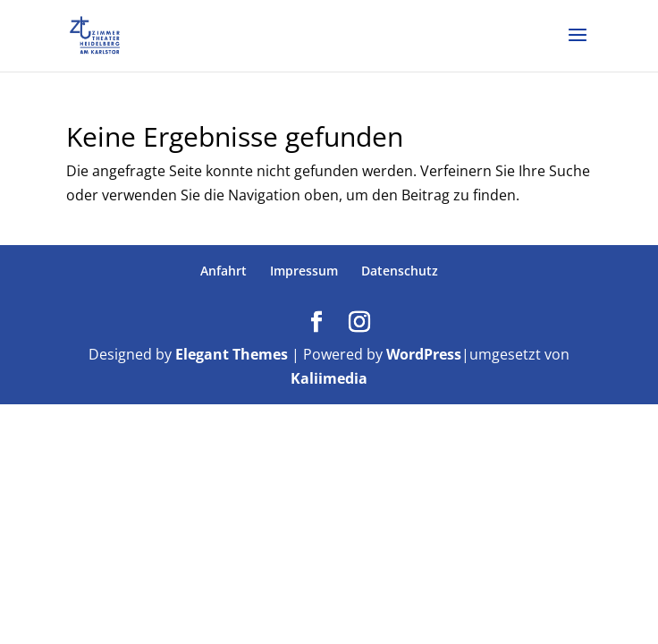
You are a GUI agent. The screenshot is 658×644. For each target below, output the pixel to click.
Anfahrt (224, 271)
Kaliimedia (329, 378)
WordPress (424, 354)
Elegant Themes (232, 354)
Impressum (304, 271)
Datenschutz (400, 271)
